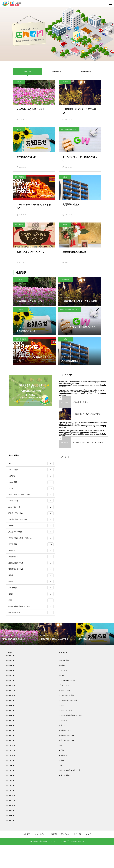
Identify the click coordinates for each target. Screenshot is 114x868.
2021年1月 (10, 814)
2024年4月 (10, 694)
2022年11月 (10, 774)
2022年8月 (10, 789)
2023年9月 (10, 724)
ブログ (88, 857)
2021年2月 (10, 809)
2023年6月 (10, 739)
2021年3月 (10, 804)
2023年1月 (10, 764)
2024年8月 (10, 689)
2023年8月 (10, 729)
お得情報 (62, 689)
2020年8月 (10, 838)
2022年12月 (10, 769)
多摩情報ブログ (57, 71)
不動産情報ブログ (86, 71)
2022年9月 (10, 784)
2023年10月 (10, 719)
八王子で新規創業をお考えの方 (71, 739)
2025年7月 (10, 679)
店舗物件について (66, 754)
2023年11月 (10, 714)
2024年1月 (10, 704)
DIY (60, 679)
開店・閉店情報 (19, 177)
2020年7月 (10, 843)
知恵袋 (65, 177)
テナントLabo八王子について (70, 704)
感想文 (61, 769)
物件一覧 (78, 857)
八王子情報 (65, 82)
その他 (19, 82)
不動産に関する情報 (66, 719)
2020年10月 (10, 828)
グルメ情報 (63, 694)
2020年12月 (10, 819)
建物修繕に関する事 (66, 759)
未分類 (19, 129)
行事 (61, 789)
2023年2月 (10, 759)
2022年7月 (10, 794)
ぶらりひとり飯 (65, 714)
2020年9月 (10, 833)
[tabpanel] (57, 34)
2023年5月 (10, 744)
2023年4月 (10, 749)
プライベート (64, 709)
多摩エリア (63, 749)
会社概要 (27, 857)
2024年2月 (10, 699)
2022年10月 (10, 779)
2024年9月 (10, 684)
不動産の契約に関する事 (68, 724)
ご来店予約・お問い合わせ (60, 857)
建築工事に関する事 (66, 764)
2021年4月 (10, 799)
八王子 (61, 729)
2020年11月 (10, 823)
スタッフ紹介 (40, 857)
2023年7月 (10, 734)
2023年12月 (10, 709)
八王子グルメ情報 (66, 734)
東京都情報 (63, 779)
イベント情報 (19, 225)
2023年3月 (10, 754)
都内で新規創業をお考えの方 (69, 129)
